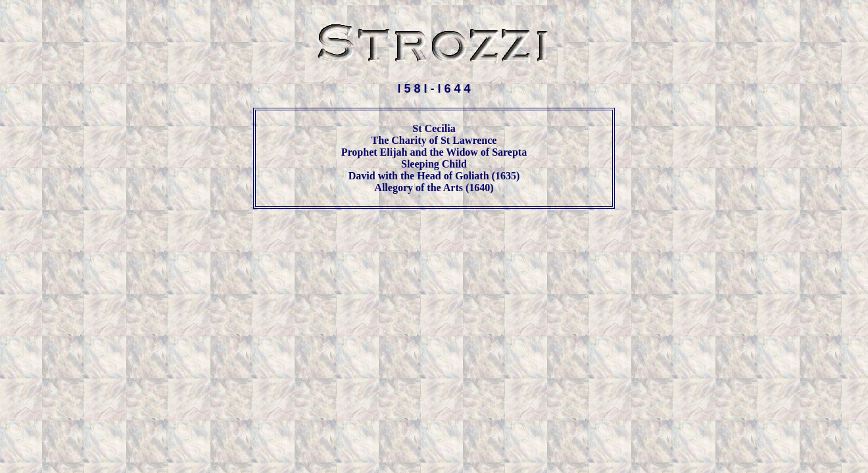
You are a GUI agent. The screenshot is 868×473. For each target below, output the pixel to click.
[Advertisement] (434, 250)
